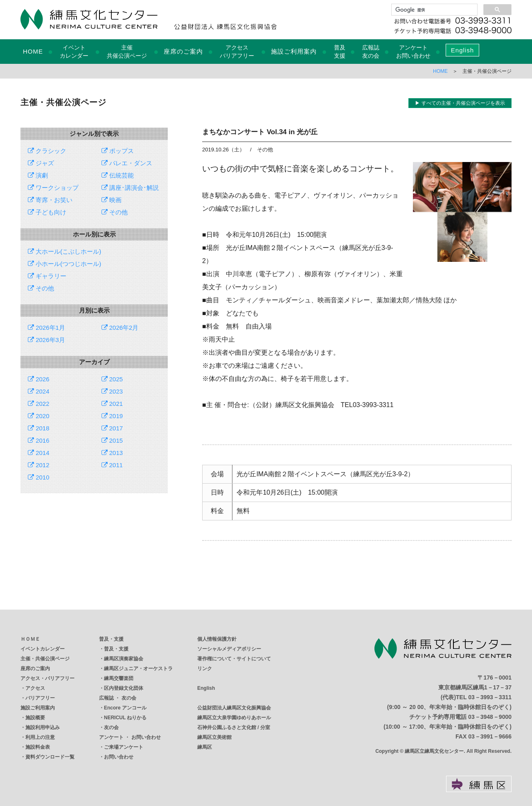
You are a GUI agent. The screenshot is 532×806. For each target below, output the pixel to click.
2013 (112, 453)
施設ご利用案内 (294, 51)
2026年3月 (46, 340)
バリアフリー (40, 698)
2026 (39, 379)
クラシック (47, 151)
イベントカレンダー (43, 649)
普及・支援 (111, 639)
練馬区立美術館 (214, 737)
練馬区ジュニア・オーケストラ (138, 669)
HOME (33, 51)
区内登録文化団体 (124, 688)
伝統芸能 (118, 175)
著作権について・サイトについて (234, 659)
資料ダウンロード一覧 (50, 757)
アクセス (35, 688)
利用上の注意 (40, 737)
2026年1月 (46, 328)
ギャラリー (47, 276)
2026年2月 (120, 328)
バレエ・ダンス (127, 163)
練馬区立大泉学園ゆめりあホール (234, 718)
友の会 (111, 727)
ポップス (118, 151)
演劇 (38, 175)
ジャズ (41, 163)
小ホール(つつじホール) (64, 264)
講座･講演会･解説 (130, 188)
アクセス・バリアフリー (47, 678)
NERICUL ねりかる (125, 718)
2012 (39, 465)
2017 (112, 428)
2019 (112, 416)
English (462, 50)
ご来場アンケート (124, 747)
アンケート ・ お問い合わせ (130, 737)
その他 (115, 212)
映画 (112, 200)
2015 (112, 440)
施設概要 (35, 718)
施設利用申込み (43, 727)
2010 (39, 477)
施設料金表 (38, 747)
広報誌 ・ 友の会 (118, 698)
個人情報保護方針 (217, 639)
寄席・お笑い (50, 200)
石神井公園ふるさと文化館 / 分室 (234, 727)
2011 (112, 465)
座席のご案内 (183, 51)
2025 (112, 379)
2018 (39, 428)
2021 (112, 404)
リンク (205, 669)
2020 (39, 416)
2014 (39, 453)
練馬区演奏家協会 (124, 659)
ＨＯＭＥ (30, 639)
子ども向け (47, 212)
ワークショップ (53, 188)
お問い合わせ (119, 757)
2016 (39, 440)
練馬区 (205, 747)
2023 (112, 391)
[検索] (434, 10)
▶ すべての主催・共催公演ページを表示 (460, 103)
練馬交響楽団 (119, 678)
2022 (39, 404)
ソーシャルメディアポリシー (229, 649)
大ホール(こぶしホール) (64, 251)
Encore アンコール (125, 708)
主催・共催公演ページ (45, 659)
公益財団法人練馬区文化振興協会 (234, 708)
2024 (39, 391)
